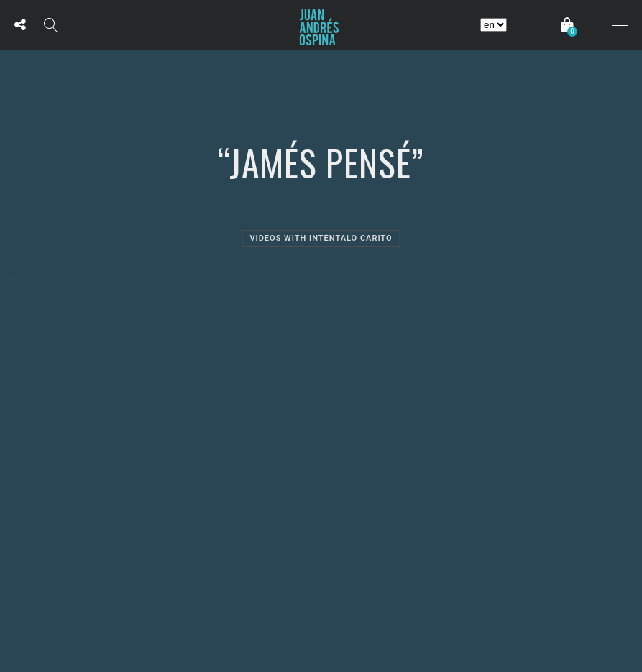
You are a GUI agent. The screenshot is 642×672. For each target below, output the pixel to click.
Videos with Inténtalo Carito (321, 238)
